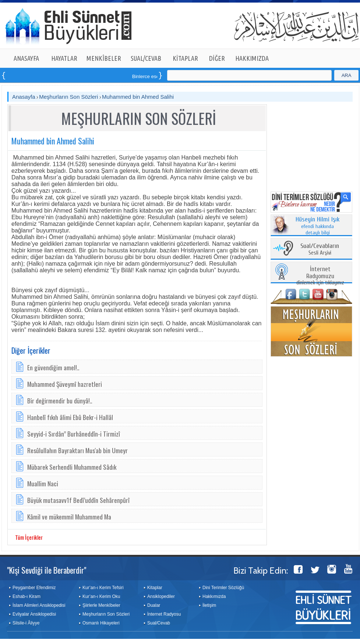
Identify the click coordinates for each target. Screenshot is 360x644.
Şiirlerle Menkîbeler (101, 605)
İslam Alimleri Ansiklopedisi (39, 605)
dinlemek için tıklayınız (320, 276)
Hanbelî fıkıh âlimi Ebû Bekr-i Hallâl (70, 417)
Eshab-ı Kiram (27, 596)
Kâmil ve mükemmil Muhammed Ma (69, 517)
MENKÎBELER (104, 58)
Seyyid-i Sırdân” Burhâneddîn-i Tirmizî (74, 434)
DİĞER (217, 58)
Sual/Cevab (159, 623)
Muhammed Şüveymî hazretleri (65, 384)
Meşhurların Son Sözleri (68, 97)
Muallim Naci (43, 483)
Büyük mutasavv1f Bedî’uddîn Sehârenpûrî (78, 500)
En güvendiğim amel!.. (53, 367)
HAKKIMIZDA (252, 58)
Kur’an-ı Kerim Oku (101, 596)
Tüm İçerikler (29, 537)
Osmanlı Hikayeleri (101, 623)
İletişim (209, 605)
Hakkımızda (214, 596)
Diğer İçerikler (31, 350)
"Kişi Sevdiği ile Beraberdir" (47, 570)
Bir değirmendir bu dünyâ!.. (60, 400)
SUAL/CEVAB (146, 58)
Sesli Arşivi (320, 250)
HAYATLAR (64, 58)
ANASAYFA (26, 58)
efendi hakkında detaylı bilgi (318, 226)
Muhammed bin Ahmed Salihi (138, 97)
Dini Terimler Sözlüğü (223, 588)
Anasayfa (24, 97)
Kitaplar (155, 588)
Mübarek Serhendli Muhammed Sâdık (72, 467)
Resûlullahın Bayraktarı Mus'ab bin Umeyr (77, 450)
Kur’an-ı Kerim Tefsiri (103, 588)
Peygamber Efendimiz (34, 588)
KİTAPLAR (185, 58)
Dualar (154, 605)
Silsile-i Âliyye (26, 623)
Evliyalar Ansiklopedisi (34, 614)
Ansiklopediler (161, 596)
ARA (347, 75)
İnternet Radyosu (164, 614)
